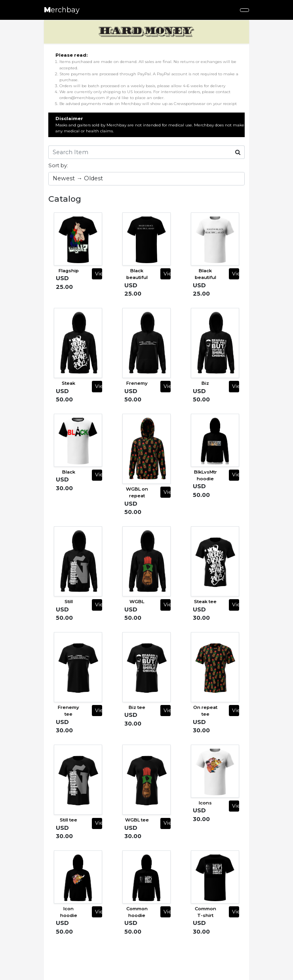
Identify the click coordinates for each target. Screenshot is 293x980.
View (99, 274)
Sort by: (58, 165)
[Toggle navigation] (245, 10)
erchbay (62, 10)
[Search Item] (140, 152)
